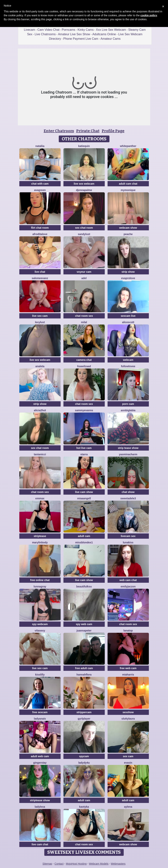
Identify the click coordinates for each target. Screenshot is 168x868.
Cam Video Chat (48, 30)
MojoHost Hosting (76, 864)
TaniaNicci (40, 454)
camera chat (84, 360)
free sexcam (40, 712)
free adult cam (84, 668)
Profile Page (113, 131)
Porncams (69, 30)
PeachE (128, 234)
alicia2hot (40, 410)
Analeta (40, 366)
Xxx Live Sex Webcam (111, 30)
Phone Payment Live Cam (81, 39)
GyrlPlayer (84, 719)
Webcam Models (99, 864)
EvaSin (128, 763)
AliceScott (128, 322)
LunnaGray (40, 586)
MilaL (84, 322)
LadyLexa (40, 807)
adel (84, 278)
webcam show (128, 228)
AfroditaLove (40, 234)
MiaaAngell (84, 498)
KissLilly (40, 675)
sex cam (128, 756)
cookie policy (149, 15)
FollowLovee (128, 366)
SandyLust (84, 234)
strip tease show (128, 448)
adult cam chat (128, 184)
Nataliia (40, 146)
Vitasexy (40, 631)
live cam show (84, 492)
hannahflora (84, 675)
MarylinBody (40, 542)
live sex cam (40, 316)
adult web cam (40, 756)
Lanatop (128, 631)
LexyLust (40, 322)
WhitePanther (128, 146)
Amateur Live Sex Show (74, 34)
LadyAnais (40, 719)
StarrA (84, 454)
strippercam (84, 712)
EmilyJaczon (128, 586)
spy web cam (84, 624)
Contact (59, 864)
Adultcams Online (104, 34)
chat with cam (40, 184)
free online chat (40, 580)
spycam (84, 756)
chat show (128, 492)
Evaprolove (128, 278)
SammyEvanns (84, 410)
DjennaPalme (84, 190)
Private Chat (88, 131)
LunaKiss (128, 542)
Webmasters (118, 864)
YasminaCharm (128, 454)
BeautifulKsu (84, 586)
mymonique (128, 190)
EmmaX (40, 498)
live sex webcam (84, 184)
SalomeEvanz (40, 278)
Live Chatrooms (45, 34)
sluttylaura (128, 719)
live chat (40, 272)
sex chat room (84, 228)
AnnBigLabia (128, 410)
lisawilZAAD (84, 366)
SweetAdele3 (128, 498)
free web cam (128, 668)
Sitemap (47, 864)
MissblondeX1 (84, 542)
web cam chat (128, 580)
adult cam (84, 536)
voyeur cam (84, 272)
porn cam (128, 404)
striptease (40, 536)
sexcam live (128, 316)
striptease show (40, 800)
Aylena (128, 807)
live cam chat (40, 844)
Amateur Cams (111, 39)
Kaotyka (84, 807)
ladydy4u (84, 763)
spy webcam (40, 624)
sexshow (128, 712)
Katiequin (84, 146)
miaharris (128, 675)
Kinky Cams (86, 30)
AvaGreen (40, 190)
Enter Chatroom (59, 131)
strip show (128, 272)
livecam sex (128, 536)
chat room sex (84, 316)
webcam (128, 360)
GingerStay (40, 763)
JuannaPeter (84, 631)
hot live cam (84, 448)
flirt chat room (40, 228)
